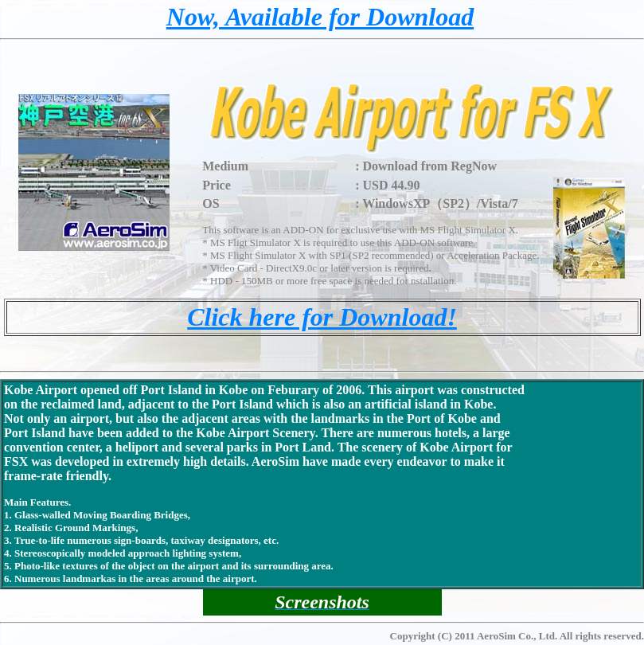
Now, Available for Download (320, 17)
